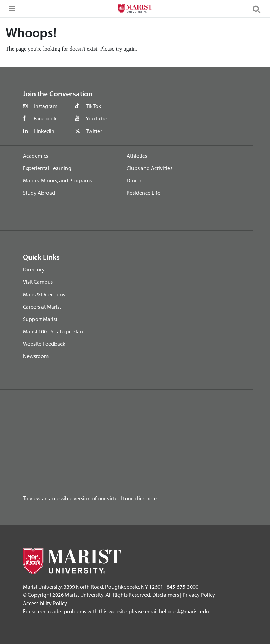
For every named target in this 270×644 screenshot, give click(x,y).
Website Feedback (44, 344)
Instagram (46, 106)
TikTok (94, 106)
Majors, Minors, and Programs (57, 180)
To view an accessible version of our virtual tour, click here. (90, 498)
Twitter (94, 131)
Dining (135, 180)
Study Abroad (39, 193)
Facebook (45, 118)
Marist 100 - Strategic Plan (53, 331)
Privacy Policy (199, 595)
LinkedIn (44, 131)
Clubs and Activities (149, 168)
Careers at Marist (42, 307)
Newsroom (36, 356)
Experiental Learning (47, 168)
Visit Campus (38, 282)
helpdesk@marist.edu (184, 611)
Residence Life (143, 193)
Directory (34, 269)
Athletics (137, 156)
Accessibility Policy (45, 603)
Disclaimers (166, 595)
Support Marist (40, 319)
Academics (36, 156)
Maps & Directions (44, 294)
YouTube (96, 118)
